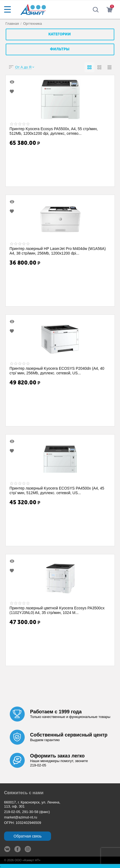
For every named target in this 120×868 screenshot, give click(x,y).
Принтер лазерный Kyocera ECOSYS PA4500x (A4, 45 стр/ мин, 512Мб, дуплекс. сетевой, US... (57, 490)
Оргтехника (32, 24)
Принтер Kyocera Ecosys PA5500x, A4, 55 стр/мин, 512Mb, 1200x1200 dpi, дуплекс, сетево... (54, 131)
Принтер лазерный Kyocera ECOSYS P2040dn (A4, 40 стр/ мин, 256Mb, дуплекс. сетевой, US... (57, 371)
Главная (12, 24)
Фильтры (60, 49)
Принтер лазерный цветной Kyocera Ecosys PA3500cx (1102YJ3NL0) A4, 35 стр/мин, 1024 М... (57, 610)
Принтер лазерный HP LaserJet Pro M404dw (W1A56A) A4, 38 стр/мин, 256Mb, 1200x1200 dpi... (58, 251)
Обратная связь (28, 836)
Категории (60, 34)
